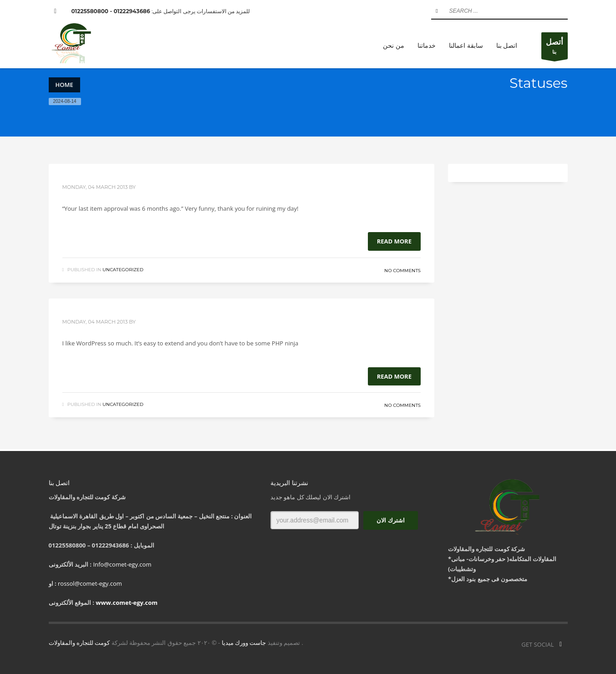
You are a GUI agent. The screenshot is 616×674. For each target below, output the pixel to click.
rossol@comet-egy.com (90, 583)
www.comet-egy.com (127, 603)
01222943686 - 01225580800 (111, 11)
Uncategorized (123, 270)
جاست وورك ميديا (244, 643)
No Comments (402, 271)
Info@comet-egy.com (122, 564)
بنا (555, 48)
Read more (394, 241)
